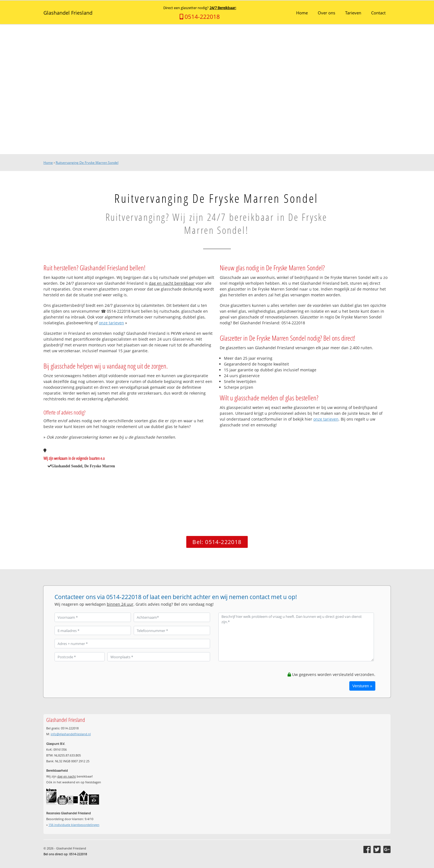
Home (48, 163)
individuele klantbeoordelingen (74, 825)
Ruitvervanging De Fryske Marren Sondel (87, 163)
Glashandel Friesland (68, 13)
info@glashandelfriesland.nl (71, 734)
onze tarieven (111, 323)
